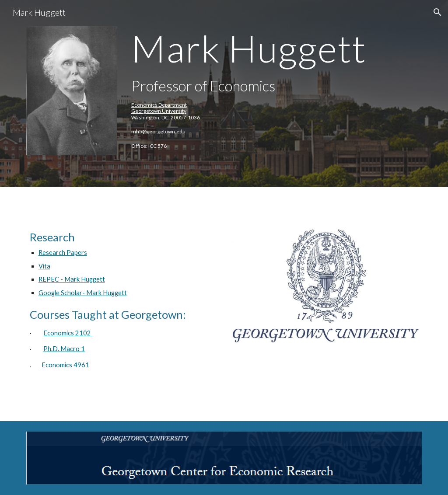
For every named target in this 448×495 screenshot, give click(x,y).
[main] (258, 93)
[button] (437, 12)
